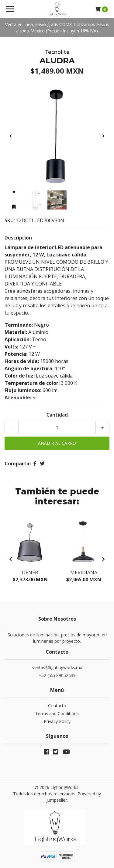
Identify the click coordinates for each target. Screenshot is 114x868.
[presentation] (11, 136)
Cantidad (57, 415)
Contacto (57, 706)
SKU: (10, 220)
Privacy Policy (57, 721)
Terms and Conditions (57, 713)
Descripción (18, 238)
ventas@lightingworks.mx (57, 667)
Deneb (30, 573)
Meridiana (84, 573)
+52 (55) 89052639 (57, 675)
